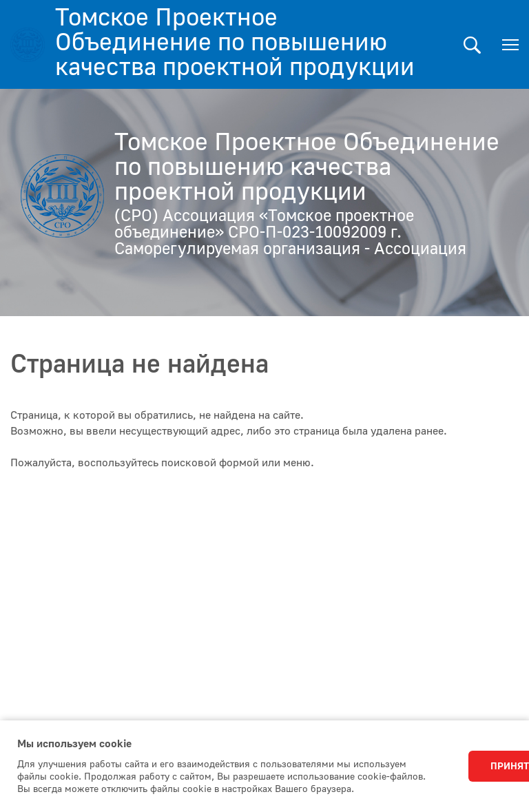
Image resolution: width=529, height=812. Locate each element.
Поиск (472, 45)
